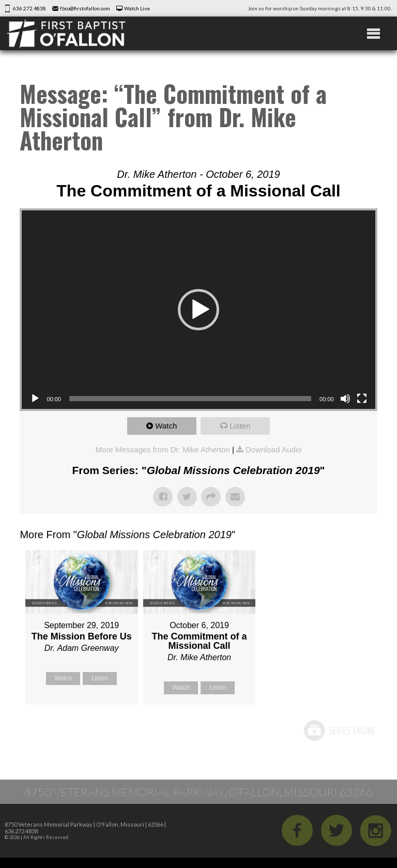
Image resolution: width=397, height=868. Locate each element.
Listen (240, 426)
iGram (376, 830)
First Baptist (66, 33)
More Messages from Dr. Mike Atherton (163, 450)
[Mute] (345, 399)
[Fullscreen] (362, 399)
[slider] (190, 399)
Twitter (337, 830)
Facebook (297, 830)
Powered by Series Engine (339, 730)
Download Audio (273, 450)
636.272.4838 (29, 8)
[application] (198, 310)
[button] (198, 310)
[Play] (35, 399)
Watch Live (137, 8)
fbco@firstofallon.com (85, 8)
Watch (166, 426)
